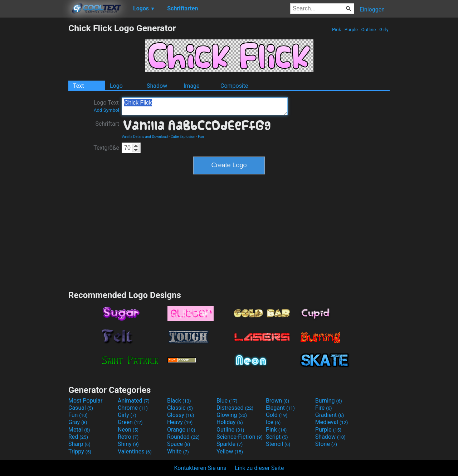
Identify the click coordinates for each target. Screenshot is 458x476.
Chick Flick (205, 106)
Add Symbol (106, 110)
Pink (337, 30)
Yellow (230, 451)
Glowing (232, 415)
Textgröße (106, 148)
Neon (128, 430)
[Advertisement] (34, 130)
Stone (326, 444)
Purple (351, 30)
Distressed (235, 408)
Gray (78, 422)
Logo (116, 86)
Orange (181, 430)
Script (277, 437)
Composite (234, 86)
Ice (273, 422)
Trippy (80, 451)
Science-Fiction (240, 437)
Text (78, 86)
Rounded (183, 437)
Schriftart (107, 124)
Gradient (330, 415)
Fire (324, 408)
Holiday (230, 422)
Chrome (133, 408)
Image (192, 86)
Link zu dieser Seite (259, 468)
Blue (227, 401)
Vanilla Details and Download (145, 137)
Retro (128, 437)
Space (179, 444)
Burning (329, 401)
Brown (277, 401)
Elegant (280, 408)
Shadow (157, 86)
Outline (368, 30)
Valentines (135, 451)
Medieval (332, 422)
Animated (134, 401)
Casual (81, 408)
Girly (384, 30)
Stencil (278, 444)
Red (78, 437)
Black (179, 401)
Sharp (79, 444)
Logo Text (106, 106)
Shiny (128, 444)
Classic (180, 408)
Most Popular (86, 401)
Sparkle (230, 444)
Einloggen (372, 9)
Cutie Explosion (183, 137)
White (178, 451)
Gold (277, 415)
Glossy (181, 415)
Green (130, 422)
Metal (79, 430)
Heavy (180, 422)
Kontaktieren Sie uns (200, 468)
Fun (201, 137)
